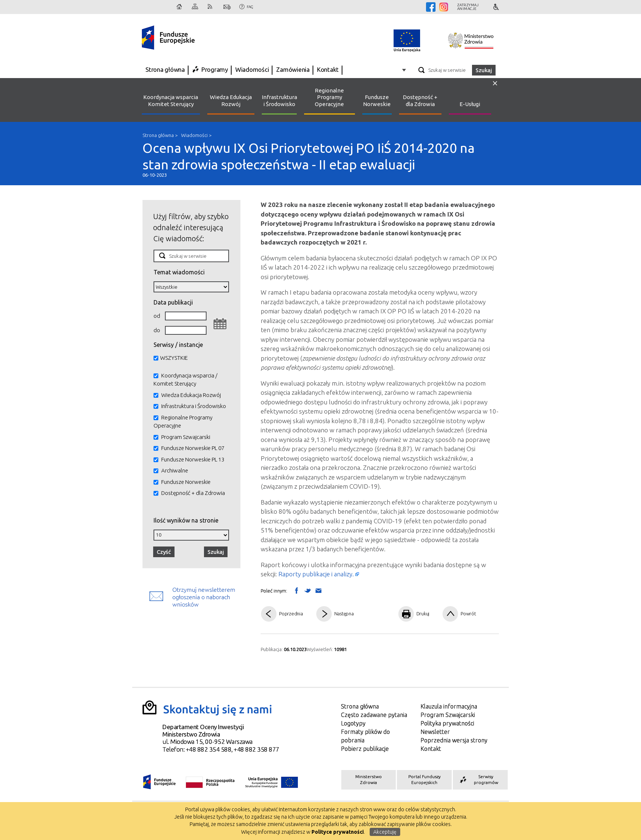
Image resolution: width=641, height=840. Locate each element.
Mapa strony (196, 7)
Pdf (378, 614)
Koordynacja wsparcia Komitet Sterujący (171, 101)
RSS (211, 7)
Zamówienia (293, 69)
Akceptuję (385, 832)
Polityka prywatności (447, 723)
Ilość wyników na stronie (186, 520)
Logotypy (353, 723)
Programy (215, 69)
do (157, 330)
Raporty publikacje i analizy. (316, 574)
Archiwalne (175, 470)
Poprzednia (291, 614)
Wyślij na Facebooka (296, 590)
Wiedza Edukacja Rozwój (231, 101)
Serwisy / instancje (178, 345)
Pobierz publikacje (365, 749)
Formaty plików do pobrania (365, 736)
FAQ (250, 7)
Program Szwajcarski (186, 437)
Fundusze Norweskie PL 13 (193, 459)
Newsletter (435, 732)
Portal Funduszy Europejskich (425, 779)
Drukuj (423, 614)
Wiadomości (252, 69)
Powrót (468, 614)
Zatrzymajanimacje (468, 7)
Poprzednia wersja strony (454, 740)
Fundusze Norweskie (377, 101)
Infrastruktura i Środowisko (279, 101)
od (157, 316)
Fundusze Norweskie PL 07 (193, 448)
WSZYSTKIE (174, 358)
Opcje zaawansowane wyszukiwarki (405, 70)
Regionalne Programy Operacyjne (329, 97)
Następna (344, 614)
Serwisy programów (478, 780)
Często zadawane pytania (374, 715)
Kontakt (227, 7)
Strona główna (180, 7)
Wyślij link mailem (318, 591)
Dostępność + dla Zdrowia (420, 101)
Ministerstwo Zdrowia (369, 779)
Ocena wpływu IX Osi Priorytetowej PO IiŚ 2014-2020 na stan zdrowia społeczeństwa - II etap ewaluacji (321, 159)
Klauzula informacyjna (449, 706)
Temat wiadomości (179, 272)
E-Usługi (470, 104)
